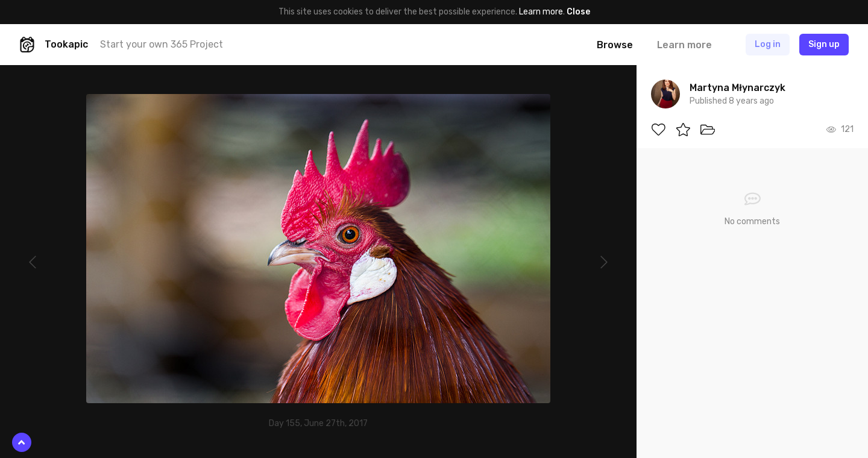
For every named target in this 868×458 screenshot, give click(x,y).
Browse (615, 45)
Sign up (824, 44)
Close (578, 12)
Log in (768, 44)
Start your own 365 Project (162, 44)
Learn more (541, 12)
